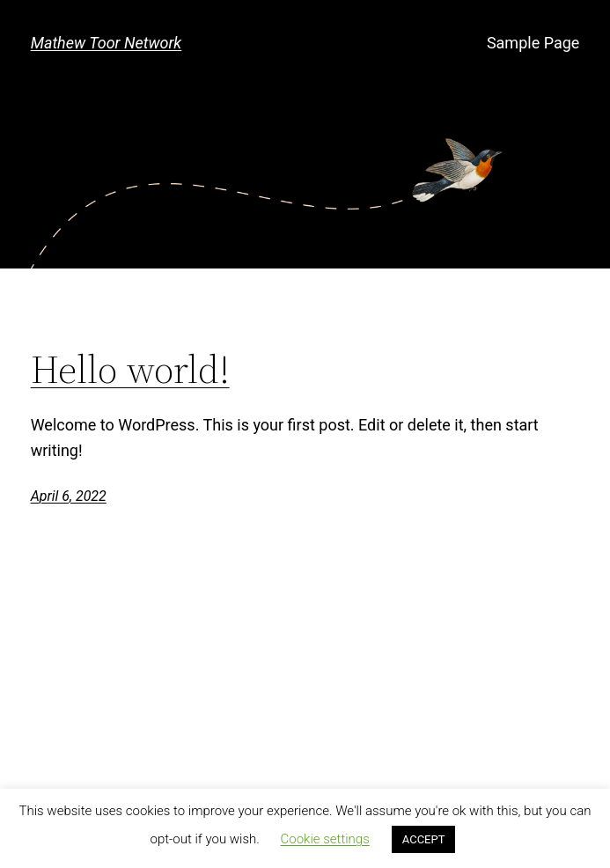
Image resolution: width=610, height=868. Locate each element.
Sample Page (533, 43)
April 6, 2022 (69, 496)
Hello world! (130, 370)
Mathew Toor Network (107, 43)
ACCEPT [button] (424, 839)
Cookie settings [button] (325, 839)
